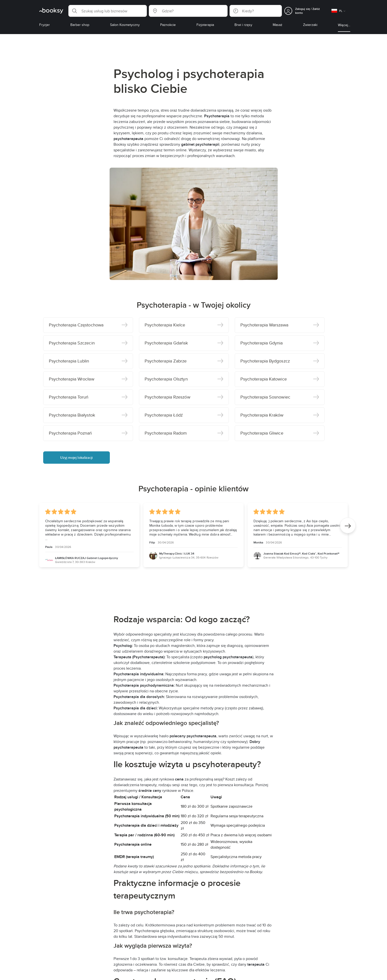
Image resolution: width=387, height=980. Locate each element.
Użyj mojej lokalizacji (76, 458)
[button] (108, 11)
